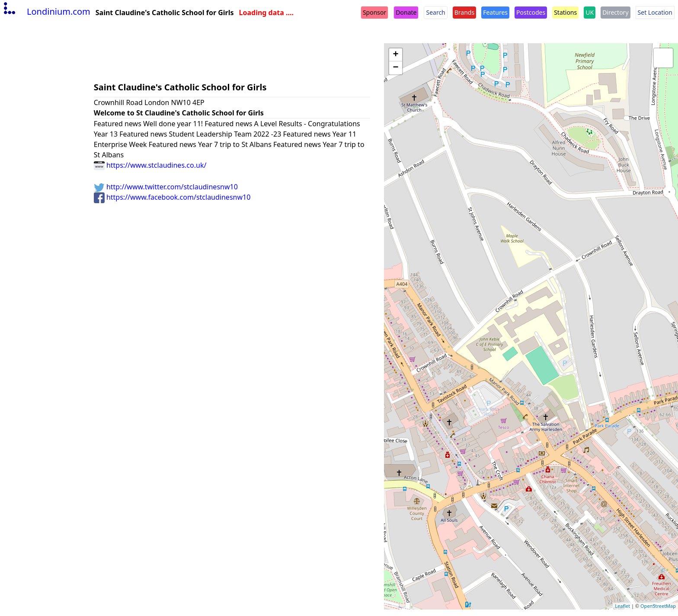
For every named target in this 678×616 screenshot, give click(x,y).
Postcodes (531, 12)
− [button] (396, 68)
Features (495, 12)
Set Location (655, 12)
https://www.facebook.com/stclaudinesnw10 (172, 197)
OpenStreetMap (658, 606)
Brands (464, 12)
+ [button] (396, 55)
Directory (615, 12)
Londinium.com (46, 11)
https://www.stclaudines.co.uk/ (150, 165)
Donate (406, 12)
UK (590, 12)
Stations (565, 12)
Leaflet (622, 606)
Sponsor (374, 12)
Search (435, 12)
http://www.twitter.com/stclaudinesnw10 (166, 187)
